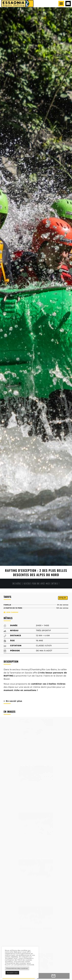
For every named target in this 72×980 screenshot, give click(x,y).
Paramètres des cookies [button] (17, 968)
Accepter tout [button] (12, 973)
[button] (61, 4)
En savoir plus (14, 701)
